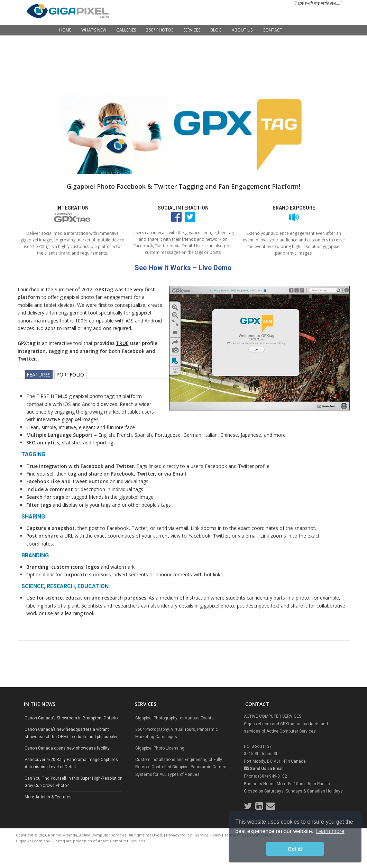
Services (192, 30)
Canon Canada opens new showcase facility (67, 748)
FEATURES (39, 374)
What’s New (94, 30)
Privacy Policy (179, 835)
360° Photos (160, 30)
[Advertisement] (184, 59)
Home (65, 30)
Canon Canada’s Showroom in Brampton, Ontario (71, 718)
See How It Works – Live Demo (183, 268)
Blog (216, 30)
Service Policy (208, 835)
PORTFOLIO (70, 374)
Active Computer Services (122, 841)
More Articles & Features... (50, 797)
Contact (272, 30)
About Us (242, 30)
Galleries (126, 30)
